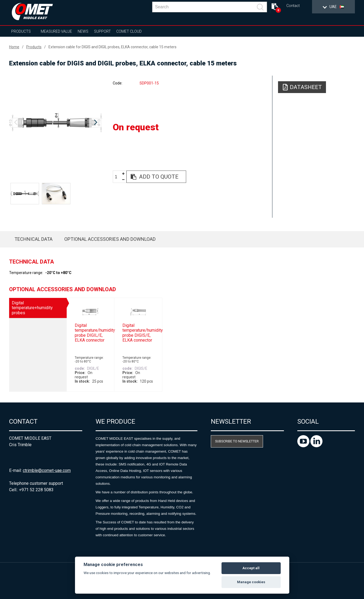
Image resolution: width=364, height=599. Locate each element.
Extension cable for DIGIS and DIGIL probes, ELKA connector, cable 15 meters (112, 47)
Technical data (33, 239)
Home (14, 47)
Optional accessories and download (110, 239)
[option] (56, 123)
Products (21, 31)
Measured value (56, 31)
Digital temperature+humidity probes (32, 308)
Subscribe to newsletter (237, 441)
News (83, 31)
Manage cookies (251, 582)
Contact (293, 6)
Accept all (251, 568)
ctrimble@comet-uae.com (47, 470)
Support (102, 31)
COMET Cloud (129, 31)
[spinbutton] (118, 177)
